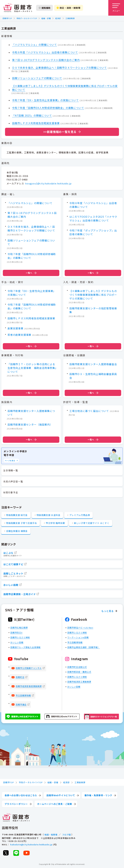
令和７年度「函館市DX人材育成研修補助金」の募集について (48, 108)
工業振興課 (70, 18)
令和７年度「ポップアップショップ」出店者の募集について (93, 232)
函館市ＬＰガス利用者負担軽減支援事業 (36, 123)
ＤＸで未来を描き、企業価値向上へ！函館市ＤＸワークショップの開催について (59, 68)
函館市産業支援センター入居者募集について (31, 413)
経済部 (58, 18)
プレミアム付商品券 (80, 515)
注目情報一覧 (11, 470)
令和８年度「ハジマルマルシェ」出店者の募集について (45, 52)
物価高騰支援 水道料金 (49, 515)
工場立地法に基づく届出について (89, 411)
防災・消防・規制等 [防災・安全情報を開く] (69, 8)
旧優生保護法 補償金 (17, 531)
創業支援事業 (15, 328)
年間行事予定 (11, 492)
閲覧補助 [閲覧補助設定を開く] (44, 8)
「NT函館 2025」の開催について (32, 115)
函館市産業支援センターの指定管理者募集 (93, 310)
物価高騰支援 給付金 (17, 515)
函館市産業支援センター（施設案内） (30, 424)
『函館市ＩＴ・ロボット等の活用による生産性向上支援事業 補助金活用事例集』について (32, 368)
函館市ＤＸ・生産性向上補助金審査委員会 (93, 376)
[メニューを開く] (116, 8)
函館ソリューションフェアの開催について (37, 78)
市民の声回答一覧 (13, 481)
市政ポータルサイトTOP (27, 18)
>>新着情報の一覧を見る (60, 132)
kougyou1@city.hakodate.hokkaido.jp (48, 183)
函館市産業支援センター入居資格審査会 (93, 364)
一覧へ (31, 273)
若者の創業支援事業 (19, 335)
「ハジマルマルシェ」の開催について (35, 45)
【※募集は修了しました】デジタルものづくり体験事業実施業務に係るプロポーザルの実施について (65, 88)
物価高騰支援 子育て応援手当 (22, 523)
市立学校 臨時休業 (55, 523)
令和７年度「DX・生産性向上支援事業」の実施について (45, 100)
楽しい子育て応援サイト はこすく (92, 523)
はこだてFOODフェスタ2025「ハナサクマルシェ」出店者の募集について (93, 219)
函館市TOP (7, 18)
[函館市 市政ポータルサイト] (18, 8)
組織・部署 (46, 18)
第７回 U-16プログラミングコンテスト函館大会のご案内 (46, 60)
